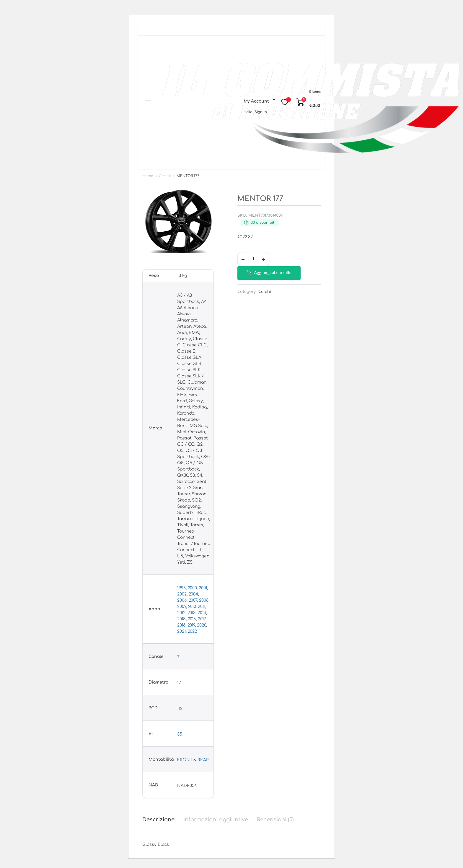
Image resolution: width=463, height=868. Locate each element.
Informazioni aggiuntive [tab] (216, 820)
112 (180, 709)
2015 (181, 619)
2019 (191, 625)
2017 (202, 619)
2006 (182, 600)
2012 (181, 613)
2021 (181, 631)
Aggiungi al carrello (273, 273)
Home (148, 176)
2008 (204, 600)
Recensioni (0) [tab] (275, 820)
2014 (202, 613)
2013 (192, 613)
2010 (192, 607)
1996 (181, 588)
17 (179, 683)
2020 (202, 625)
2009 (182, 607)
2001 (203, 588)
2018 (181, 625)
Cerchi (165, 176)
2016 (192, 619)
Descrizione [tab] (158, 820)
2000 (192, 588)
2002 (182, 594)
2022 (193, 631)
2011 (202, 607)
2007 (193, 600)
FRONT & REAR (193, 760)
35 (180, 734)
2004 (194, 594)
